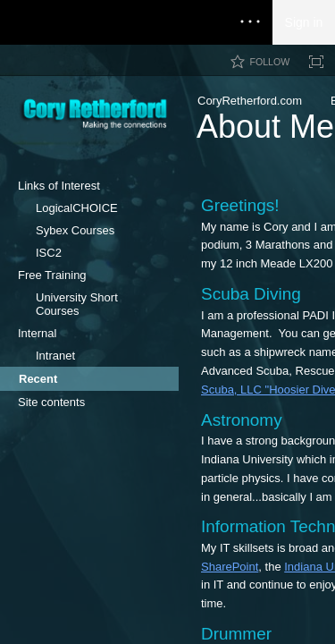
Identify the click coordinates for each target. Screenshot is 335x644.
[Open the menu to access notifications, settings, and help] (250, 22)
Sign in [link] (304, 22)
